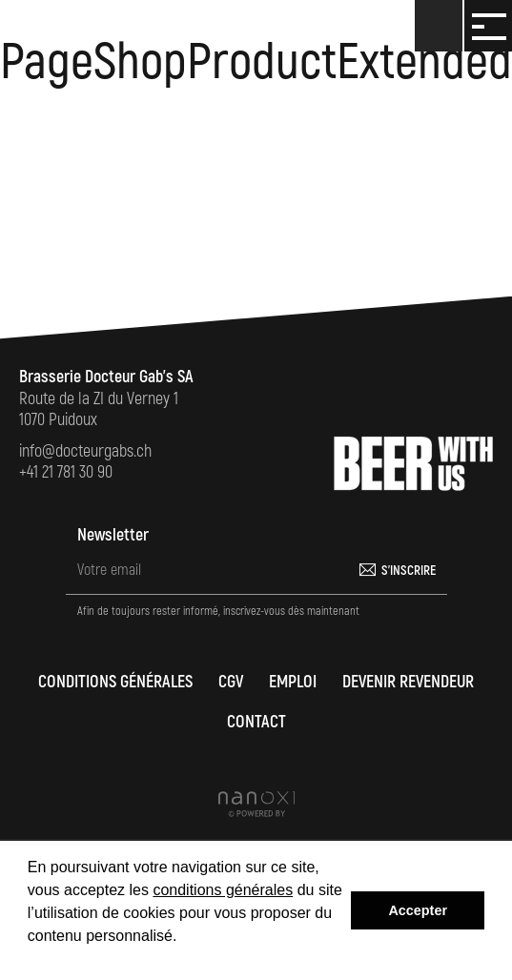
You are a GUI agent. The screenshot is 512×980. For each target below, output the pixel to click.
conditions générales (223, 890)
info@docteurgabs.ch (85, 451)
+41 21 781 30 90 (66, 472)
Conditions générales (115, 682)
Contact (256, 722)
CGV (231, 682)
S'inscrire (409, 571)
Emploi (293, 682)
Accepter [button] (418, 910)
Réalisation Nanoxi (256, 804)
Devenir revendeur (408, 682)
